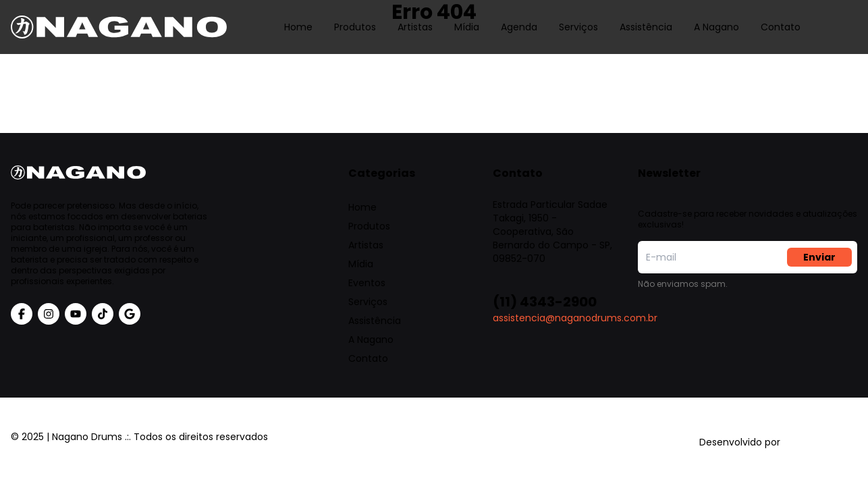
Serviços (578, 17)
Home (298, 17)
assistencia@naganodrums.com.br (575, 318)
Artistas (415, 17)
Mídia (467, 17)
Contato (781, 17)
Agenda (519, 17)
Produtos (355, 17)
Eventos (367, 283)
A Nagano (716, 17)
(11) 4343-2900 (545, 302)
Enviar (819, 257)
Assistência (646, 17)
